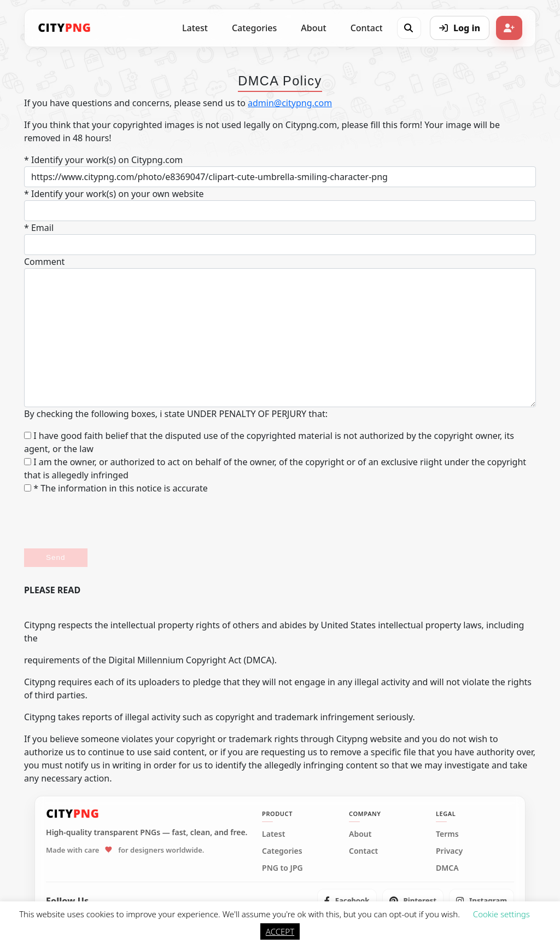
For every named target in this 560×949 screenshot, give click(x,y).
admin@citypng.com (290, 103)
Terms (447, 834)
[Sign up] (509, 28)
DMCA (447, 868)
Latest (195, 28)
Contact (367, 28)
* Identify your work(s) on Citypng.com (103, 160)
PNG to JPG (282, 868)
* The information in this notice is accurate (116, 488)
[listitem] (347, 901)
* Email (39, 228)
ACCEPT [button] (280, 931)
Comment (44, 262)
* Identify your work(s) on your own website (114, 194)
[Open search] (409, 28)
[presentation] (107, 522)
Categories (254, 28)
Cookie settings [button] (501, 914)
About (313, 28)
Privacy (449, 851)
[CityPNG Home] (65, 28)
